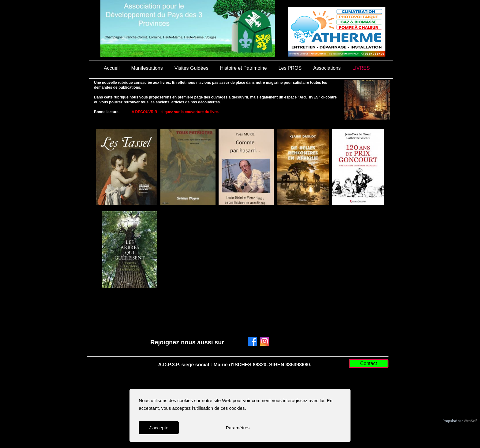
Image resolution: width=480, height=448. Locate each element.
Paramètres (238, 428)
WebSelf (470, 421)
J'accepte (159, 428)
